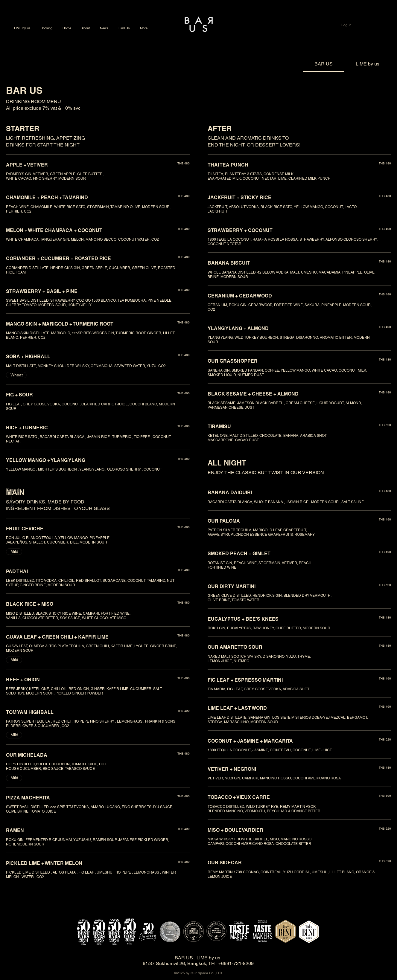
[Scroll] (12, 490)
